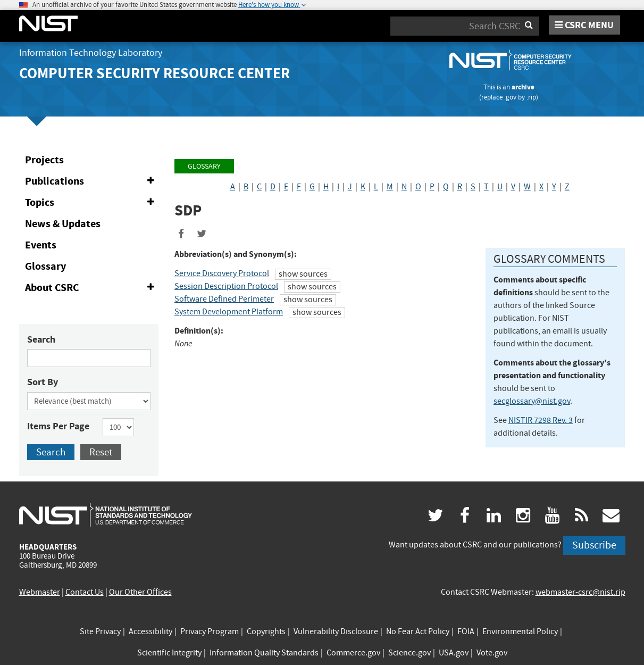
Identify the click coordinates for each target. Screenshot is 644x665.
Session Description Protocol (226, 286)
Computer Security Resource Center (154, 73)
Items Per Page (58, 426)
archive (523, 87)
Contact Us (85, 592)
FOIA (466, 631)
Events (41, 245)
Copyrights (266, 631)
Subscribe (594, 545)
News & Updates (63, 224)
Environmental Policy (520, 631)
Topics (92, 203)
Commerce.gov (353, 653)
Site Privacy (100, 631)
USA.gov (454, 653)
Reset (101, 452)
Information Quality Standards (264, 653)
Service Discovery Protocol (222, 273)
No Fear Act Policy (418, 631)
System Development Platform (229, 312)
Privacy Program (210, 631)
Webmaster (40, 592)
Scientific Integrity (169, 653)
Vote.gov (492, 653)
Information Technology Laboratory (91, 53)
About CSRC (92, 288)
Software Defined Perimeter (224, 299)
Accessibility (150, 631)
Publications (92, 181)
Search (41, 339)
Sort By (43, 382)
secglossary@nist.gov (532, 401)
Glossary (45, 266)
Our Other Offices (140, 592)
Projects (44, 160)
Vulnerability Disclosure (336, 631)
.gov (510, 97)
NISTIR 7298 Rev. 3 (541, 420)
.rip (531, 97)
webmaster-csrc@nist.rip (580, 592)
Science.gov (409, 653)
